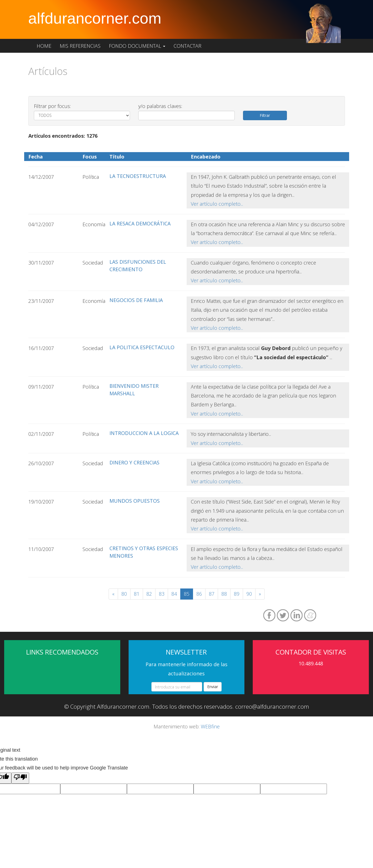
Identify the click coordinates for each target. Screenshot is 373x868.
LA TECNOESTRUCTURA (138, 176)
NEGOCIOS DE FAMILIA (136, 300)
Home (44, 46)
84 (174, 594)
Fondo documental (137, 46)
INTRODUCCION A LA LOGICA (144, 433)
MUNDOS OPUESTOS (135, 501)
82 (149, 594)
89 (237, 594)
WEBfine (210, 726)
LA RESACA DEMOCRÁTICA (140, 223)
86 (199, 594)
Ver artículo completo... (217, 204)
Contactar (187, 46)
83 (162, 594)
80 (124, 594)
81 (137, 594)
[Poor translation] (20, 778)
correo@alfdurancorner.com (272, 706)
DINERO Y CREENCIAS (134, 462)
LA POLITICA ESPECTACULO (142, 347)
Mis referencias (80, 46)
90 (249, 594)
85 (187, 594)
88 (224, 594)
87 (212, 594)
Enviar (213, 687)
